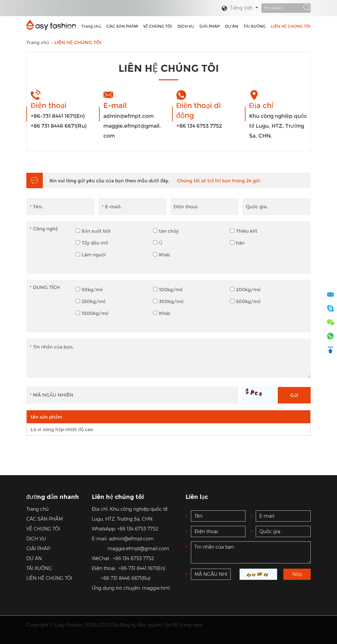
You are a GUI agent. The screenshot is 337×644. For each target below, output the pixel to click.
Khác (162, 255)
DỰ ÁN (232, 26)
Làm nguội (91, 255)
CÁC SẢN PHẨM (122, 26)
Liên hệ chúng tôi (118, 497)
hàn (237, 243)
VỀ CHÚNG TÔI (158, 26)
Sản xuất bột (93, 231)
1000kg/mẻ (92, 313)
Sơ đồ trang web (184, 625)
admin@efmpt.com (129, 116)
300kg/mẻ (168, 301)
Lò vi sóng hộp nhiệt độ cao (62, 429)
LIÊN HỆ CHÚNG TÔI (291, 26)
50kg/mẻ (89, 290)
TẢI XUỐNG (255, 26)
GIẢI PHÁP (210, 26)
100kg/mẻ (168, 290)
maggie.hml (156, 588)
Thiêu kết (244, 231)
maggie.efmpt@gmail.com (132, 131)
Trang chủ (91, 26)
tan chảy (166, 231)
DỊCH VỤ (186, 26)
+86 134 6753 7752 (199, 126)
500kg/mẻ (245, 301)
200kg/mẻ (245, 290)
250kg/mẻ (91, 301)
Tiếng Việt (237, 8)
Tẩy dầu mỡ (92, 243)
